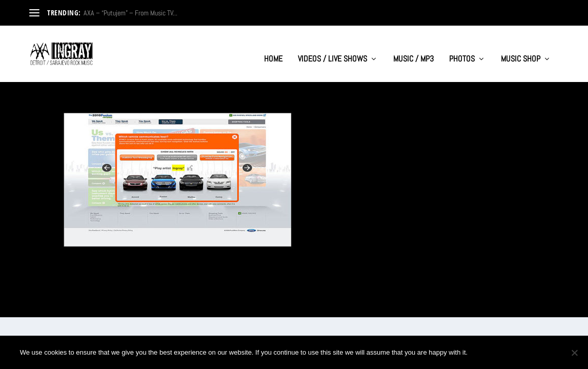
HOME (273, 49)
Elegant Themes (79, 305)
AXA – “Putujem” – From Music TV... (130, 13)
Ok (484, 352)
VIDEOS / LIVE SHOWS (332, 49)
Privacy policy (534, 352)
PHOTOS (462, 49)
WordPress (143, 305)
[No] (574, 353)
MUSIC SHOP (521, 49)
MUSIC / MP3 (413, 49)
